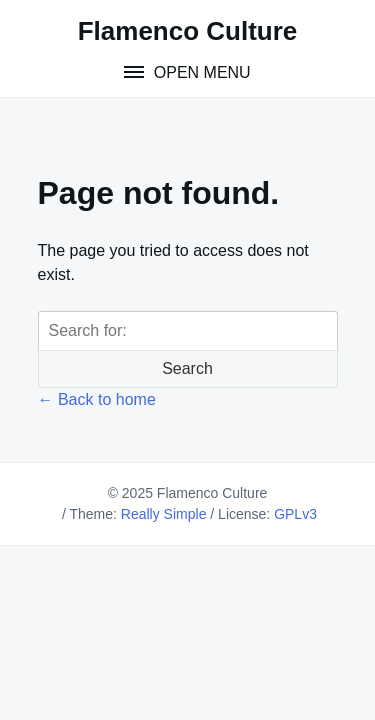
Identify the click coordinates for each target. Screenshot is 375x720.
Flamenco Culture (188, 31)
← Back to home (97, 399)
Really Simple (164, 514)
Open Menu (199, 72)
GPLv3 (295, 514)
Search (187, 368)
